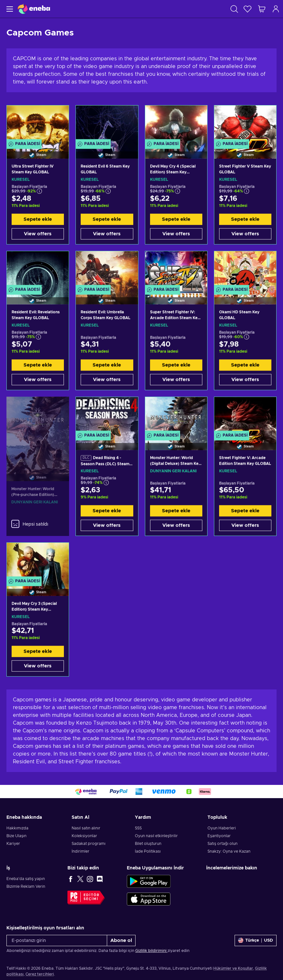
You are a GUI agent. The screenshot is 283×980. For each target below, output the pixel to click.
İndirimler (81, 851)
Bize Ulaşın (16, 836)
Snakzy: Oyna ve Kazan (229, 851)
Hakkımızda (17, 828)
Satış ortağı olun (222, 844)
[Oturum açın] (276, 9)
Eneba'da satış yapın (26, 879)
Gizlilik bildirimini (151, 951)
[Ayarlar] (256, 940)
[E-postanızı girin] (57, 940)
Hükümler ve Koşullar (233, 968)
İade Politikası (148, 851)
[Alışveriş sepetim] (262, 9)
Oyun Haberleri (222, 828)
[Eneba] (34, 9)
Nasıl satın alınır (86, 828)
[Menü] (9, 9)
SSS (138, 828)
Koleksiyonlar (84, 836)
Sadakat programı (89, 844)
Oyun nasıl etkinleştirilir (156, 836)
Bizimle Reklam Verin (26, 886)
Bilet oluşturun (148, 844)
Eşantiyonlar (219, 836)
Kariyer (13, 844)
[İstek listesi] (248, 9)
